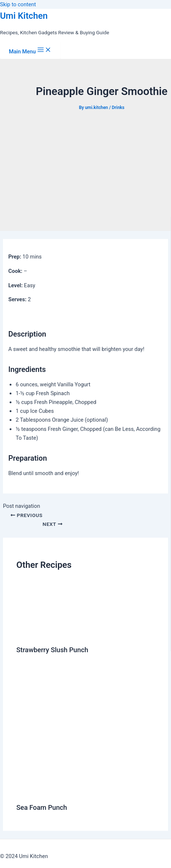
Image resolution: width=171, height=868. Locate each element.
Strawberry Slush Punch (52, 650)
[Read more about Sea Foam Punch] (92, 791)
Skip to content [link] (18, 4)
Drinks (118, 108)
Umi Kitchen (24, 16)
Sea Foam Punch (42, 807)
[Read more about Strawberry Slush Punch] (37, 633)
